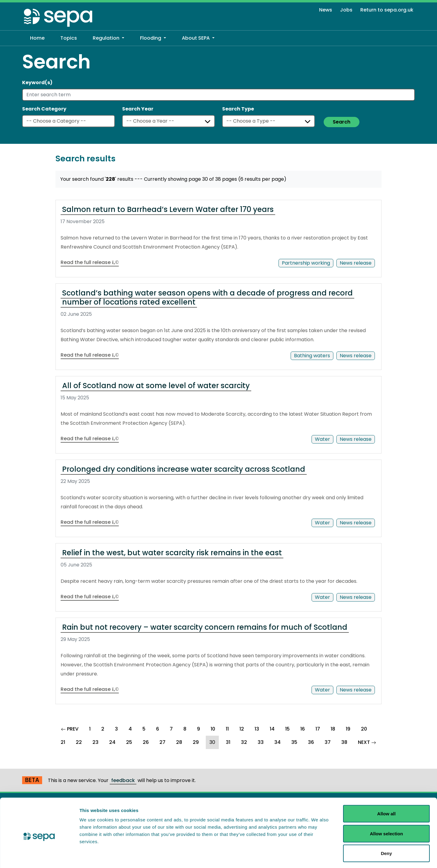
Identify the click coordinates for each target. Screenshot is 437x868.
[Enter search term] (218, 95)
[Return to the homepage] (58, 17)
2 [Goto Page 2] (103, 729)
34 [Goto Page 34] (277, 742)
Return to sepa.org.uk (387, 10)
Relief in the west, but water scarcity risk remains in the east (172, 553)
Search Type (238, 109)
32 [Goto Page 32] (244, 742)
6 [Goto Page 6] (158, 729)
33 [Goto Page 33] (261, 742)
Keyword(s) (37, 83)
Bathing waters (312, 356)
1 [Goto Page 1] (90, 729)
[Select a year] (168, 121)
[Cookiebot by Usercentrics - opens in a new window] (39, 856)
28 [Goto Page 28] (179, 742)
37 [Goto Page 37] (328, 742)
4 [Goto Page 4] (130, 729)
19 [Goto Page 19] (348, 729)
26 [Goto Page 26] (146, 742)
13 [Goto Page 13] (257, 729)
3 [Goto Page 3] (116, 729)
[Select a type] (269, 121)
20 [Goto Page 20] (364, 729)
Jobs (346, 10)
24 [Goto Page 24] (112, 742)
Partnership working (306, 263)
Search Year (138, 109)
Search (342, 122)
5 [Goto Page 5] (144, 729)
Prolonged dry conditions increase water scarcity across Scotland (184, 469)
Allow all (387, 789)
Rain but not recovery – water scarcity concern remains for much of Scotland (205, 627)
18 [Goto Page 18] (333, 729)
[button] (108, 38)
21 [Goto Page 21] (63, 742)
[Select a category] (68, 121)
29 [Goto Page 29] (196, 742)
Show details (318, 856)
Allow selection (386, 809)
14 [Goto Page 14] (272, 729)
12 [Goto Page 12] (242, 729)
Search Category (44, 109)
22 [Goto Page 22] (79, 742)
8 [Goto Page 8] (185, 729)
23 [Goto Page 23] (95, 742)
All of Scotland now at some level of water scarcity (156, 386)
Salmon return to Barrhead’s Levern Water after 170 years (168, 209)
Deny (387, 828)
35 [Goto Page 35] (294, 742)
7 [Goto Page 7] (171, 729)
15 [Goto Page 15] (287, 729)
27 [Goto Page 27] (162, 742)
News (326, 10)
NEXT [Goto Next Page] (369, 741)
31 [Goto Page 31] (228, 742)
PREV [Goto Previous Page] (72, 728)
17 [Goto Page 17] (318, 729)
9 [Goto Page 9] (198, 729)
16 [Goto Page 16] (303, 729)
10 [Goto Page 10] (213, 729)
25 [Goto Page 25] (129, 742)
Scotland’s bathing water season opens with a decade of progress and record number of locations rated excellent (207, 297)
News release (356, 263)
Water (322, 439)
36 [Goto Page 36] (311, 742)
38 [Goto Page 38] (344, 742)
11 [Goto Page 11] (227, 729)
